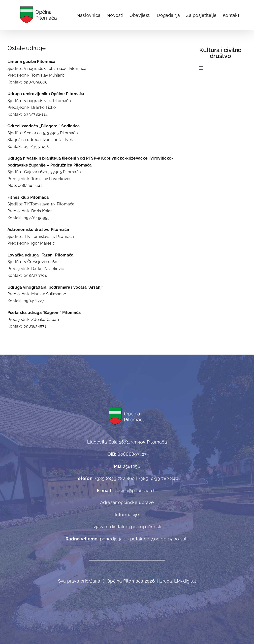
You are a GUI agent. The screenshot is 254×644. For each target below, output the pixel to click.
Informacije (127, 515)
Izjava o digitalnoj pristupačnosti (127, 527)
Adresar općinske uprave (127, 502)
